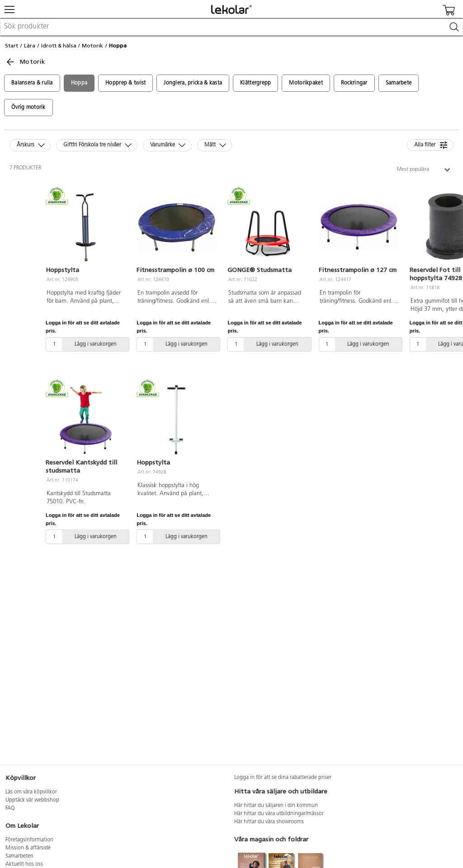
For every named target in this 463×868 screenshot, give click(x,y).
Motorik (92, 46)
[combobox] (231, 27)
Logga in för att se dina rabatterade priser (283, 778)
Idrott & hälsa (59, 46)
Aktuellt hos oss (24, 864)
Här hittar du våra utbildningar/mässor (279, 814)
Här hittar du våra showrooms (269, 822)
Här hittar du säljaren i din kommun (276, 806)
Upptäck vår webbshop (32, 800)
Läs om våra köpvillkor (31, 792)
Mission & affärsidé (28, 848)
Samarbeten (19, 856)
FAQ (10, 808)
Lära (30, 46)
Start (12, 46)
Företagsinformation (29, 840)
